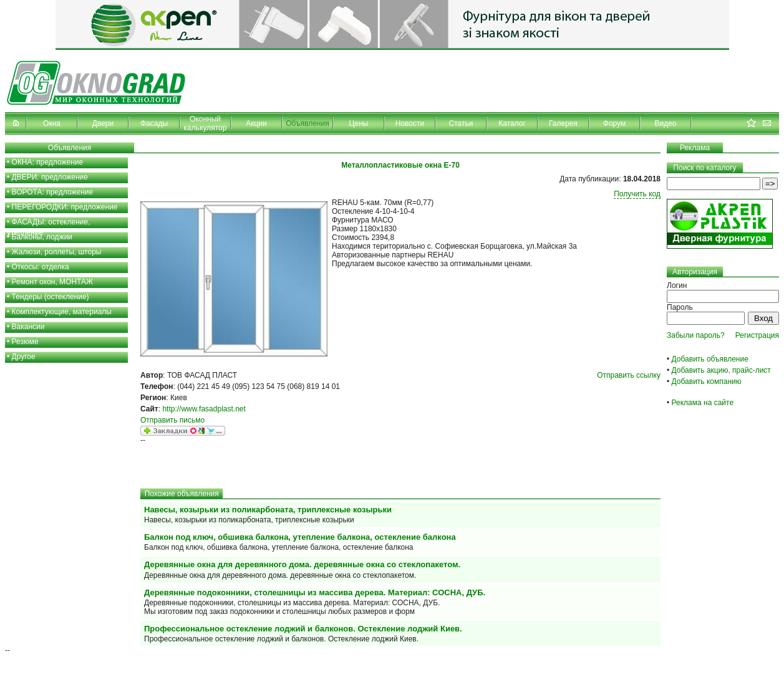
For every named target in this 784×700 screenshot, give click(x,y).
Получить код (637, 194)
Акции (256, 123)
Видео (665, 123)
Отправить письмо (172, 420)
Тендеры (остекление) (51, 297)
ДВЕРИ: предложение (50, 177)
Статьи (461, 123)
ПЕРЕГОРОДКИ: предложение (65, 207)
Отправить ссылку (629, 375)
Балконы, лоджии (42, 237)
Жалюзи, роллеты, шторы (57, 252)
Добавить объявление (710, 359)
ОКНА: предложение (48, 162)
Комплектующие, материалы (62, 312)
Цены (359, 123)
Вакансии (28, 327)
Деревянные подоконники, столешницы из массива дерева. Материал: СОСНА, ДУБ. (315, 592)
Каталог (512, 123)
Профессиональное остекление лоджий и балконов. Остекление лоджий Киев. (303, 629)
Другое (24, 357)
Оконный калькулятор (206, 123)
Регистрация (757, 335)
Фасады (154, 123)
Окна (52, 123)
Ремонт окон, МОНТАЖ (53, 282)
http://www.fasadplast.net (204, 409)
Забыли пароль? (696, 335)
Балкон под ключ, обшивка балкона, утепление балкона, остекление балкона (300, 537)
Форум (614, 123)
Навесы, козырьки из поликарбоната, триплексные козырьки (268, 510)
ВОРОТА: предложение (53, 192)
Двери (103, 123)
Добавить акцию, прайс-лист (721, 370)
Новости (410, 123)
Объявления (307, 123)
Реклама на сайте (703, 403)
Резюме (25, 342)
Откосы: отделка (41, 267)
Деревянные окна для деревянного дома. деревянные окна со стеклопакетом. (302, 564)
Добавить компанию (707, 381)
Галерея (563, 123)
